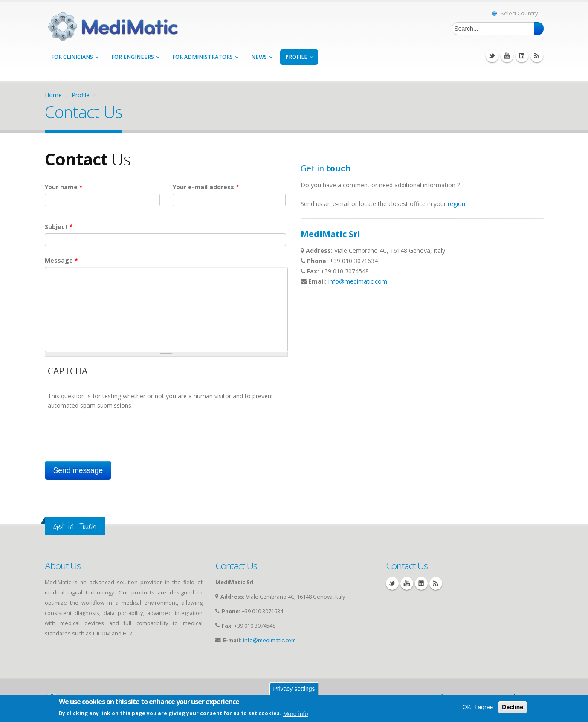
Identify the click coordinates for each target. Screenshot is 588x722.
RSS (537, 56)
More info (295, 714)
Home (53, 95)
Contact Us (236, 566)
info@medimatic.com (358, 281)
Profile (299, 57)
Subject (59, 227)
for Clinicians (75, 57)
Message (61, 260)
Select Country (515, 14)
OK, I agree (478, 707)
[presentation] (113, 427)
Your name (64, 187)
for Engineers (135, 57)
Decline (513, 707)
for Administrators (205, 57)
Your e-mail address (206, 187)
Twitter (492, 56)
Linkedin (522, 56)
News (262, 57)
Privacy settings (294, 689)
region (456, 204)
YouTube (507, 56)
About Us (63, 566)
